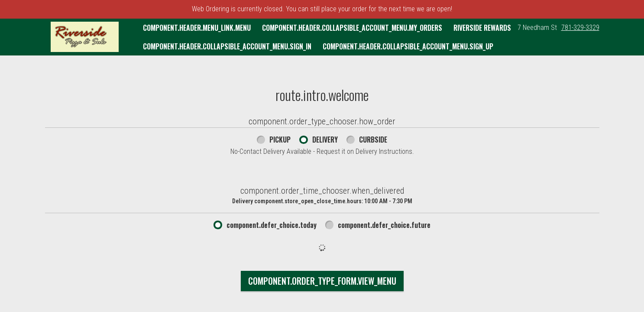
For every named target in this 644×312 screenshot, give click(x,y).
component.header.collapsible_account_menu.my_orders (352, 28)
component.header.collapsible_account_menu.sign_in (227, 46)
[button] (85, 37)
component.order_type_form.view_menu (322, 281)
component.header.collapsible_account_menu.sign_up (408, 46)
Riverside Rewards (482, 28)
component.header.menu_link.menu (197, 28)
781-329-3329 (580, 28)
